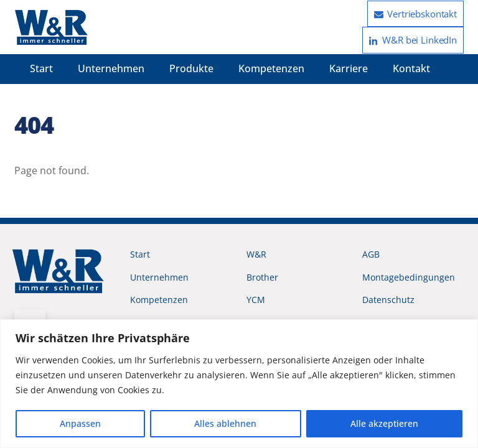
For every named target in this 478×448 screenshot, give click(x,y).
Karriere (349, 68)
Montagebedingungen (409, 277)
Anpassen (80, 423)
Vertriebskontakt (415, 14)
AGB (371, 254)
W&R (256, 254)
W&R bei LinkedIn (413, 40)
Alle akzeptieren (384, 423)
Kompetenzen (271, 68)
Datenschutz (388, 300)
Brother (262, 277)
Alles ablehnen (225, 423)
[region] (239, 384)
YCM (256, 300)
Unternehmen (111, 68)
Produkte (191, 68)
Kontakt (411, 68)
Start (41, 68)
